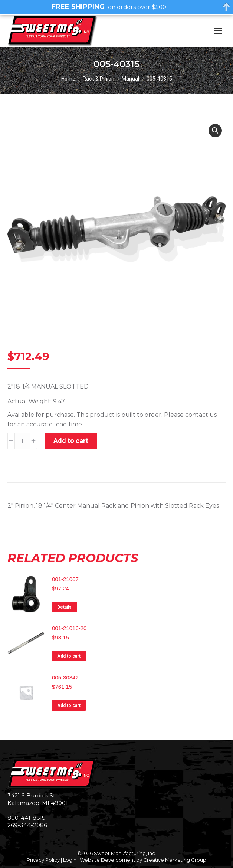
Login (70, 860)
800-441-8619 (27, 818)
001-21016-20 (69, 628)
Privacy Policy (43, 860)
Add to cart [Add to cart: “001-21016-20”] (69, 656)
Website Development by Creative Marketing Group (143, 860)
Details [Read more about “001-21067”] (64, 607)
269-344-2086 (27, 825)
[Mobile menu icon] (218, 31)
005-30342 (65, 677)
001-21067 (65, 579)
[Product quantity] (22, 441)
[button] (215, 131)
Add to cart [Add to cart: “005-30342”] (69, 705)
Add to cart (71, 441)
